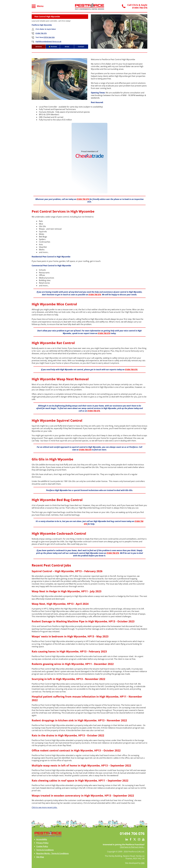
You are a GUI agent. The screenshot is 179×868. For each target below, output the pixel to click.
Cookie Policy (42, 846)
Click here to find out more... (132, 847)
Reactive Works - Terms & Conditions (52, 853)
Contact (81, 47)
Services (39, 47)
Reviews (53, 47)
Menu (38, 6)
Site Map (40, 857)
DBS (143, 863)
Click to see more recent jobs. (45, 807)
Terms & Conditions (45, 850)
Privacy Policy (42, 843)
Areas (67, 47)
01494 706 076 (41, 33)
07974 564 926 (49, 37)
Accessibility (42, 839)
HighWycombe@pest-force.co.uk (48, 41)
